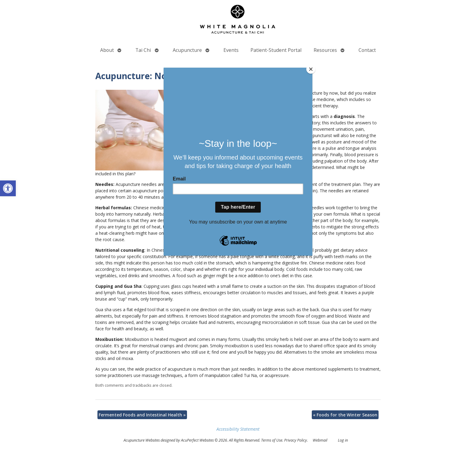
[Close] (311, 69)
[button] (8, 188)
